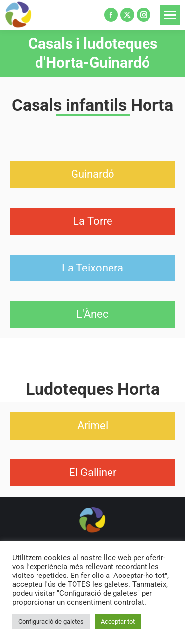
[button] (93, 175)
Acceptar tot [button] (118, 622)
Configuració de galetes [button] (51, 622)
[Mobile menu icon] (170, 15)
